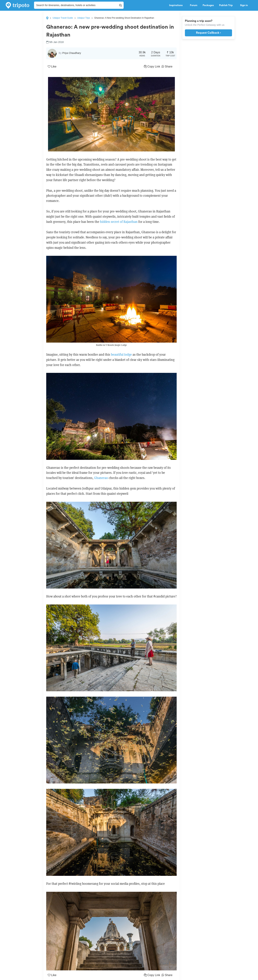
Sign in (244, 5)
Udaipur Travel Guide (63, 18)
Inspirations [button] (177, 5)
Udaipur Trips (84, 18)
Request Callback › (208, 33)
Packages (208, 5)
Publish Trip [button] (227, 5)
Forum (194, 5)
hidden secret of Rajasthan (119, 222)
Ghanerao (101, 478)
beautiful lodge (121, 355)
